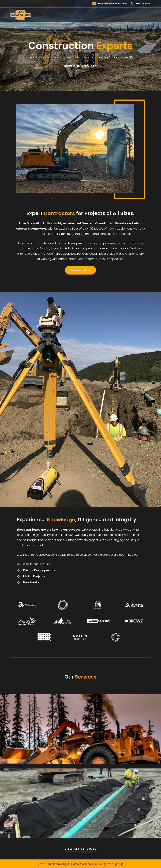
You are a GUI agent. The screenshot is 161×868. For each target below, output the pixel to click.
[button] (149, 15)
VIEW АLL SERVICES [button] (80, 849)
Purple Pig (117, 864)
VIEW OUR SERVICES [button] (80, 66)
